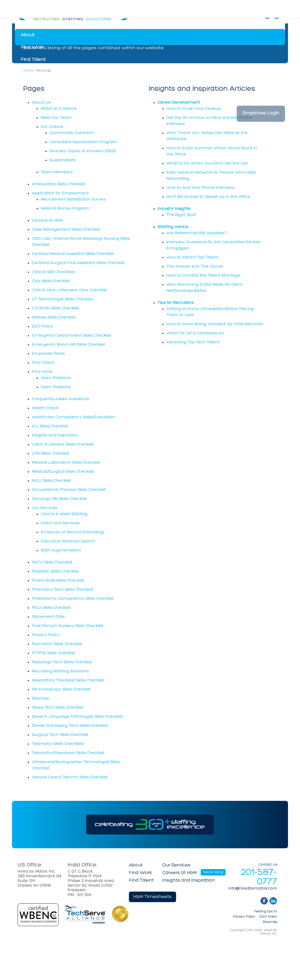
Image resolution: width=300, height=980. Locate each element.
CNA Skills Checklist (51, 281)
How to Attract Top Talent (192, 257)
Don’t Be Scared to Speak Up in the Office (208, 197)
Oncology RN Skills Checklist (59, 499)
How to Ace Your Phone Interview (201, 188)
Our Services (35, 72)
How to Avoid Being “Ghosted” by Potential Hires (215, 324)
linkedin (273, 901)
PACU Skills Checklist (52, 562)
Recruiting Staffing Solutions (60, 671)
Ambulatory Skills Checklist (59, 184)
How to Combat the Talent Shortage (203, 276)
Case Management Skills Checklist (66, 230)
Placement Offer (48, 617)
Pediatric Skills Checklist (55, 572)
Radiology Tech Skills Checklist (62, 662)
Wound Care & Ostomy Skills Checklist (70, 777)
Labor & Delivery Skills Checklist (63, 444)
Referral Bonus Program (65, 209)
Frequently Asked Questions (60, 399)
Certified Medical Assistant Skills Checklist (73, 254)
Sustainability (63, 160)
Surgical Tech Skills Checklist (60, 735)
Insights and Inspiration (47, 97)
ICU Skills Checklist (50, 426)
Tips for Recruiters (175, 303)
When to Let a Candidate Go (195, 333)
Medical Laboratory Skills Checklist (66, 463)
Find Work (32, 47)
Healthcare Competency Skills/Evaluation (74, 417)
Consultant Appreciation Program (83, 142)
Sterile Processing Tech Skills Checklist (70, 726)
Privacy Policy (46, 635)
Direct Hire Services (60, 523)
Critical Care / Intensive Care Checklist (69, 290)
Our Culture (52, 127)
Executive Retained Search (68, 541)
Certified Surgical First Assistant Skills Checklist (78, 263)
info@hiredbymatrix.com (253, 889)
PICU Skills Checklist (51, 608)
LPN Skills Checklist (51, 454)
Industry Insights (174, 209)
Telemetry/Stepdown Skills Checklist (68, 753)
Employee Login (261, 113)
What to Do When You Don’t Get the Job (207, 163)
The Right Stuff (181, 215)
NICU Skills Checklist (51, 481)
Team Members (57, 172)
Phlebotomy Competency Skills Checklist (73, 599)
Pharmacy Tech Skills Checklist (63, 590)
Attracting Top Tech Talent (193, 342)
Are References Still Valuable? (196, 233)
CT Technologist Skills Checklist (62, 299)
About (28, 35)
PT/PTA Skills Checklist (54, 653)
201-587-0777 (259, 877)
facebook (264, 901)
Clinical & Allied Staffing (64, 514)
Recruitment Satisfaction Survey (73, 199)
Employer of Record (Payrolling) (73, 532)
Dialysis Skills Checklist (54, 317)
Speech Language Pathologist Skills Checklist (77, 717)
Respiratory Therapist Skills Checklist (68, 680)
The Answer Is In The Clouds (195, 267)
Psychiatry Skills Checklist (57, 644)
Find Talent (33, 60)
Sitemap (41, 699)
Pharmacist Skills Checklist (58, 581)
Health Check (45, 408)
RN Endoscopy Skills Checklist (61, 689)
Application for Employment (60, 193)
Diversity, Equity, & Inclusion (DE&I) (83, 151)
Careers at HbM (38, 84)
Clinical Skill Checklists (53, 272)
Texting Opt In (266, 912)
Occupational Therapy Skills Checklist (69, 490)
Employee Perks (48, 354)
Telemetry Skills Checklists (58, 744)
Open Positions (56, 378)
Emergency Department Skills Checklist (71, 336)
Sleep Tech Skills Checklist (58, 708)
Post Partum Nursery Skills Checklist (68, 626)
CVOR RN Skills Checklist (56, 308)
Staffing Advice (173, 227)
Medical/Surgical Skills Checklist (63, 472)
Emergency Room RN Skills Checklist (69, 345)
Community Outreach (71, 133)
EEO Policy (42, 327)
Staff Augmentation (61, 550)
